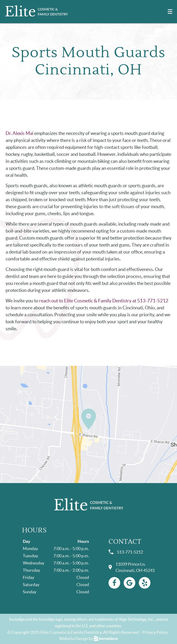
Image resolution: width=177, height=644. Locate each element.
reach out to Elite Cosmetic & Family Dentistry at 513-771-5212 (104, 301)
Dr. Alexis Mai (19, 133)
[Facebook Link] (114, 583)
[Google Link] (129, 583)
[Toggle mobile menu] (170, 12)
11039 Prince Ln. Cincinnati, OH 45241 (132, 567)
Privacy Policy (155, 632)
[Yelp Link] (145, 583)
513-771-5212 (126, 552)
